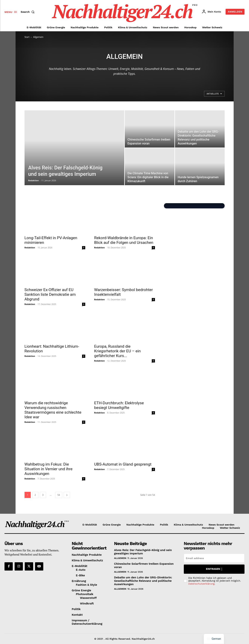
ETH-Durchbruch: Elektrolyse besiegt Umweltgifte (119, 405)
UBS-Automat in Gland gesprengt (123, 464)
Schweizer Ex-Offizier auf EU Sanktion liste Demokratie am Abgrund (50, 294)
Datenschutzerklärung (201, 584)
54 (59, 495)
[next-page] (67, 495)
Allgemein (120, 558)
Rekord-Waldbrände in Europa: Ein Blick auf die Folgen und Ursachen (124, 240)
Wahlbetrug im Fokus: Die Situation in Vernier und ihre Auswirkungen (49, 469)
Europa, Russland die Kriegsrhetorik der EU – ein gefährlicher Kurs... (118, 351)
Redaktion (34, 180)
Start (27, 37)
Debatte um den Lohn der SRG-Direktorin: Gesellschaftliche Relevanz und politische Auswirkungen (143, 581)
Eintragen (214, 569)
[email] (214, 558)
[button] (28, 12)
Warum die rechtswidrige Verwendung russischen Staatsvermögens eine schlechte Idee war (53, 410)
